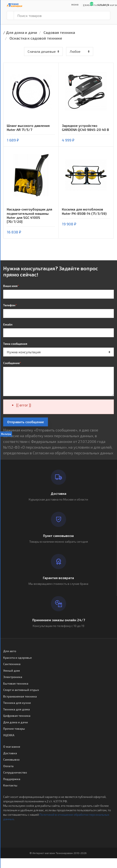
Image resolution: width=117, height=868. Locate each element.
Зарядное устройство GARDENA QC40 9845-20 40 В (85, 128)
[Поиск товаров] (62, 15)
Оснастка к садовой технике (36, 38)
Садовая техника (59, 32)
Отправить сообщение (26, 422)
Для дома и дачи (22, 32)
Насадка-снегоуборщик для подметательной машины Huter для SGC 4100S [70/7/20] (29, 215)
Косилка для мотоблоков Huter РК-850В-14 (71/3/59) (84, 211)
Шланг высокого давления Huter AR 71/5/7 (28, 128)
